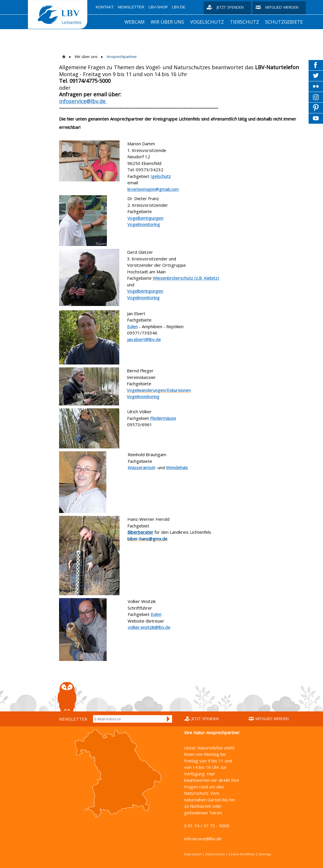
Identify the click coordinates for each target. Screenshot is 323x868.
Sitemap (265, 854)
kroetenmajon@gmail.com (153, 189)
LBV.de (179, 7)
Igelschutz (161, 176)
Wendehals (177, 467)
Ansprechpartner (122, 57)
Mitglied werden (282, 7)
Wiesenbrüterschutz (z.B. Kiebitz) (186, 278)
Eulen (132, 326)
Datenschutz (215, 854)
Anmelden (169, 719)
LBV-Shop (158, 7)
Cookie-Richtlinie (242, 854)
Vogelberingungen (145, 218)
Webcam (135, 22)
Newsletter (131, 7)
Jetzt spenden (230, 7)
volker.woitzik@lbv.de (149, 627)
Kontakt (105, 7)
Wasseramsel (141, 467)
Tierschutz (244, 22)
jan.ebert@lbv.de (144, 339)
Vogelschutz (207, 22)
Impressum (193, 854)
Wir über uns (167, 22)
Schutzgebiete (284, 22)
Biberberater (140, 532)
